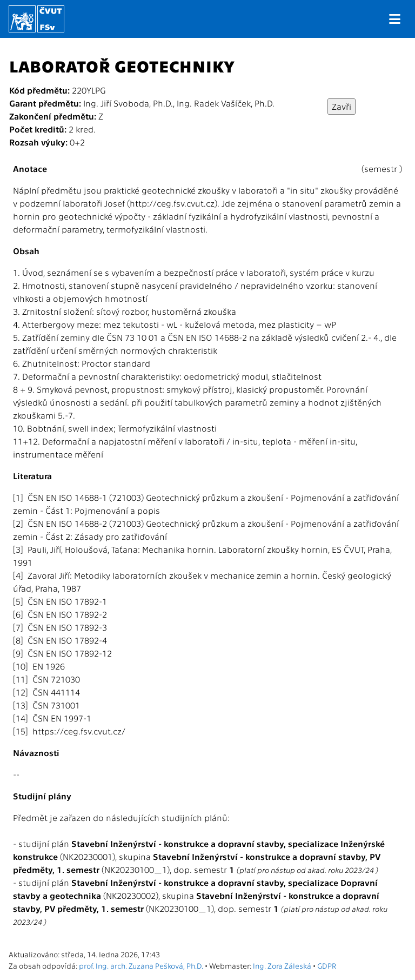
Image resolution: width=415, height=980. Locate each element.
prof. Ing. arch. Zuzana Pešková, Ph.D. (141, 965)
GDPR (327, 965)
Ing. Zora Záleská (282, 965)
